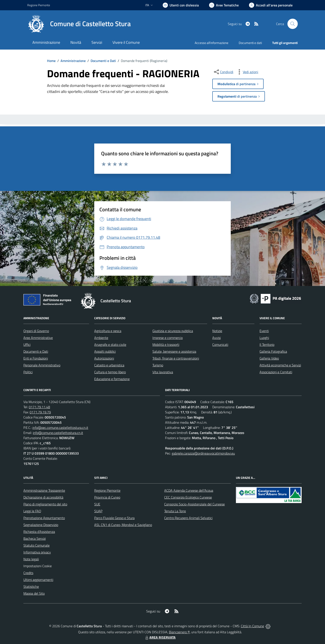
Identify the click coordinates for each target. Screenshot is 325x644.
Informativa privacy (37, 552)
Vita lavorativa (163, 372)
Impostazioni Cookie (38, 566)
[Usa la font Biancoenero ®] (181, 5)
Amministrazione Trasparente (44, 490)
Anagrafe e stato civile (110, 345)
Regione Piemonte (107, 490)
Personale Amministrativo (42, 365)
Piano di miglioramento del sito (45, 504)
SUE (97, 504)
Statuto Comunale (36, 545)
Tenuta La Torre (175, 511)
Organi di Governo (36, 331)
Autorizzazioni (104, 358)
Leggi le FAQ (32, 511)
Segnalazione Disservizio (41, 525)
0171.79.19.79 (40, 412)
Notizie (217, 331)
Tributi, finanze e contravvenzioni (176, 358)
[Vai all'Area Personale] (271, 5)
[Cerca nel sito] (293, 24)
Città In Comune (252, 626)
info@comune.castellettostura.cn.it (58, 433)
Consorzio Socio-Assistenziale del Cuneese (194, 504)
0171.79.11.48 (39, 407)
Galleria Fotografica (273, 351)
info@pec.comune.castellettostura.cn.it (60, 428)
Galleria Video (269, 358)
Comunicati (220, 345)
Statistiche (31, 587)
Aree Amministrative (38, 338)
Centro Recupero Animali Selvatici (188, 518)
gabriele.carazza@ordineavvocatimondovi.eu (203, 453)
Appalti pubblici (105, 351)
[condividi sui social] (223, 72)
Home (51, 61)
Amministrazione (73, 61)
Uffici (27, 345)
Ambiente (101, 338)
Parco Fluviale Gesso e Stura (114, 518)
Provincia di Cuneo (107, 497)
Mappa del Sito (34, 593)
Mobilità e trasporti (166, 345)
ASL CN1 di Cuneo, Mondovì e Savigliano (123, 525)
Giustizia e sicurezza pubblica (173, 331)
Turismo (158, 365)
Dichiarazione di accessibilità (43, 497)
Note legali (31, 559)
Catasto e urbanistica (109, 365)
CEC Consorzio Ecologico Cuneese (188, 497)
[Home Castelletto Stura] (79, 24)
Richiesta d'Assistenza (39, 532)
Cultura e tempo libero (110, 372)
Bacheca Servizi (35, 538)
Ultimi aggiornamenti (38, 580)
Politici (28, 372)
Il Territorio (267, 345)
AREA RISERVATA (160, 637)
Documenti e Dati (103, 61)
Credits (28, 573)
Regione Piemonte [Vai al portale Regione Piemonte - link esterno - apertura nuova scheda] (39, 5)
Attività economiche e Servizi (280, 365)
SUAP (98, 511)
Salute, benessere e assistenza (174, 351)
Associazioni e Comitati (276, 372)
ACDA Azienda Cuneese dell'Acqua (189, 490)
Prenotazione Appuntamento (44, 518)
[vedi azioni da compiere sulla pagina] (247, 72)
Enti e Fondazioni (36, 358)
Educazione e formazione (112, 379)
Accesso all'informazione (212, 43)
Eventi (264, 331)
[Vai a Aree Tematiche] (224, 5)
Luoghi (264, 338)
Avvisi (216, 338)
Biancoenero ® (179, 632)
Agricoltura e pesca (108, 331)
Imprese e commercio (168, 338)
